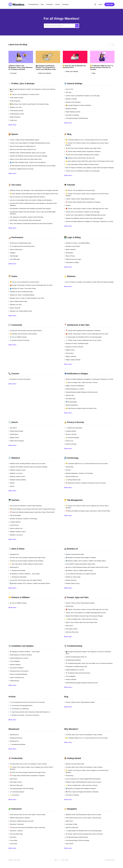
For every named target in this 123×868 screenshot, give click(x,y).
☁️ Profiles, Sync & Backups (44, 73)
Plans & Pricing (69, 256)
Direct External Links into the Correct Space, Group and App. (27, 815)
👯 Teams (13, 276)
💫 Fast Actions (14, 795)
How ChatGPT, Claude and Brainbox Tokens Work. (80, 564)
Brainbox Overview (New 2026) (74, 554)
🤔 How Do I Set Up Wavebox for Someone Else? (74, 67)
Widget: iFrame (69, 350)
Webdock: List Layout (16, 473)
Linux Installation (14, 661)
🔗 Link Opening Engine (16, 792)
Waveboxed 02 (14, 554)
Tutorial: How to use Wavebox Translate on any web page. (82, 96)
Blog (42, 4)
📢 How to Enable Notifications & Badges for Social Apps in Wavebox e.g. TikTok (89, 221)
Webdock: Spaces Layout (17, 476)
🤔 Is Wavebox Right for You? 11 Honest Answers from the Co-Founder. (102, 68)
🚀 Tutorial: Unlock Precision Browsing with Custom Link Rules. (84, 834)
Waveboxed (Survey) (15, 738)
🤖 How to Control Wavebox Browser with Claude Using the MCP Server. (86, 567)
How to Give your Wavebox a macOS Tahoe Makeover (25, 506)
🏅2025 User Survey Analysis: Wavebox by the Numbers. (82, 155)
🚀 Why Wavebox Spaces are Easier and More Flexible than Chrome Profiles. (32, 166)
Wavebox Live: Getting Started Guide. (20, 311)
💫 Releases (70, 276)
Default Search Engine (16, 431)
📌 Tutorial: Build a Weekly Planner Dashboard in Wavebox (82, 151)
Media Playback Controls (72, 112)
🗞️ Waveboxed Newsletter (17, 570)
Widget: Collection (70, 356)
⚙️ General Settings (73, 84)
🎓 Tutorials (70, 185)
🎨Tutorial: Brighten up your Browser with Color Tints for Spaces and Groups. (32, 509)
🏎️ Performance (16, 237)
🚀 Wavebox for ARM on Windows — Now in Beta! (24, 574)
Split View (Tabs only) (71, 632)
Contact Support (65, 860)
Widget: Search (14, 438)
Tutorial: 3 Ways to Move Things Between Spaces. (24, 140)
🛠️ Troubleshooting (73, 646)
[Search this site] (95, 4)
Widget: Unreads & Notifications (74, 386)
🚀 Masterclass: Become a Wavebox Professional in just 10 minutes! (85, 483)
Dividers (12, 483)
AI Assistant (49, 4)
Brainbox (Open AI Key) (72, 583)
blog (66, 697)
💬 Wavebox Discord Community (19, 340)
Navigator (12, 253)
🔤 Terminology (71, 458)
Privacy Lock (69, 441)
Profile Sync (13, 120)
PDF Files (68, 92)
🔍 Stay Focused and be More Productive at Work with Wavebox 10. (29, 712)
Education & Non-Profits (72, 246)
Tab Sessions (69, 353)
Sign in (101, 4)
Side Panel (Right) (15, 515)
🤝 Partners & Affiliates (19, 597)
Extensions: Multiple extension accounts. (21, 169)
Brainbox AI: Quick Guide (72, 577)
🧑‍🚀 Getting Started (73, 758)
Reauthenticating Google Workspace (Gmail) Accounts (81, 392)
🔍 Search (13, 422)
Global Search (13, 434)
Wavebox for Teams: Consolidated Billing (77, 243)
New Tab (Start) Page (16, 834)
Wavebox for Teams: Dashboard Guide (21, 292)
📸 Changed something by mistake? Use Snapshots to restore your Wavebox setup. (46, 68)
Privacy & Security (70, 434)
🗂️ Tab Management (73, 500)
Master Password (14, 117)
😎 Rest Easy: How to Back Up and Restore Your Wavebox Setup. (29, 104)
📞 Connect (14, 374)
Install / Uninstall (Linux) (16, 677)
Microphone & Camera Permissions (20, 379)
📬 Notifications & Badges (76, 374)
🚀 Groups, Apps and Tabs (76, 597)
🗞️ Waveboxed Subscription (73, 428)
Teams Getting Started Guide (18, 301)
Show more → (13, 125)
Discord (58, 4)
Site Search (13, 428)
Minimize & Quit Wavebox (72, 102)
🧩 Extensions (15, 809)
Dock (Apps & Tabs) (71, 629)
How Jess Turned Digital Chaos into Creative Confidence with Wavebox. (30, 200)
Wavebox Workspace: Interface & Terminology (78, 473)
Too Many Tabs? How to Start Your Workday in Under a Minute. (83, 735)
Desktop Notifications (71, 405)
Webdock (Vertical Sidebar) (17, 480)
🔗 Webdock (14, 458)
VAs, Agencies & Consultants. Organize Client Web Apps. (26, 217)
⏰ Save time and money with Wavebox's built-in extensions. (27, 827)
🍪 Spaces (13, 134)
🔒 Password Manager (72, 438)
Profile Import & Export (16, 98)
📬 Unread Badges (70, 402)
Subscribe (109, 4)
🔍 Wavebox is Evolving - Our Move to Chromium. (24, 715)
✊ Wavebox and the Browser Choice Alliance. (23, 334)
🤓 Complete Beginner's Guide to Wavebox (78, 105)
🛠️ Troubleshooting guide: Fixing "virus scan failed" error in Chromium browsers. (89, 663)
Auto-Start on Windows (72, 115)
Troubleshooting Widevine (73, 660)
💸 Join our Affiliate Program (18, 337)
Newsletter (65, 4)
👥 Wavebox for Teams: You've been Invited (22, 288)
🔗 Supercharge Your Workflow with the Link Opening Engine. (83, 337)
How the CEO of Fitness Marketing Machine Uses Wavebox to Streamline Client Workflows (33, 204)
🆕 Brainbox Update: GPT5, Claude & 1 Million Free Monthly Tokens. (29, 583)
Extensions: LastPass (16, 831)
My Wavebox (69, 253)
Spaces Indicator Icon (71, 476)
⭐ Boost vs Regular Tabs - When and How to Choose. (81, 382)
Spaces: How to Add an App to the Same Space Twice (25, 159)
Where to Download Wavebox (18, 674)
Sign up (56, 860)
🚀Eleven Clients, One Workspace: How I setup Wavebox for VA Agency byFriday (20, 68)
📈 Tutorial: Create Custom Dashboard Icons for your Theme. (83, 340)
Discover (67, 205)
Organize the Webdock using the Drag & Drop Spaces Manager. (28, 156)
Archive (12, 697)
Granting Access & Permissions (18, 671)
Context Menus (14, 525)
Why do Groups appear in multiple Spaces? (22, 146)
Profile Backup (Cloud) (16, 111)
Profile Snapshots (14, 101)
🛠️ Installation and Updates (21, 646)
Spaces (11, 486)
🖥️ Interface (14, 500)
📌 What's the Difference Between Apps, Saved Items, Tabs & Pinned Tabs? (32, 512)
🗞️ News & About (16, 549)
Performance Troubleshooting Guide (20, 243)
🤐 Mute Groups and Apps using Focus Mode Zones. (80, 408)
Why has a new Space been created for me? (22, 149)
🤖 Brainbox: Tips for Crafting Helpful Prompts (78, 570)
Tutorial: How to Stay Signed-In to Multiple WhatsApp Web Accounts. (29, 143)
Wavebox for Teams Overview (74, 347)
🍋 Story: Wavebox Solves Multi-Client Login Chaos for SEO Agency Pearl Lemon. (89, 161)
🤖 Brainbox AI (71, 549)
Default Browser (14, 681)
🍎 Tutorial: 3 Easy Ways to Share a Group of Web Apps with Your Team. (86, 209)
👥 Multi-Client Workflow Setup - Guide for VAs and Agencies (27, 162)
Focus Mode (13, 840)
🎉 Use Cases (13, 73)
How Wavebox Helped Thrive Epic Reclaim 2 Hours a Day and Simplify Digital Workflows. (32, 213)
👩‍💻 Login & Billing (72, 237)
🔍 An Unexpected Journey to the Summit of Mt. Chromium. (27, 702)
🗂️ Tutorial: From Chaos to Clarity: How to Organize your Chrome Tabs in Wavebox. (86, 144)
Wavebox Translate (71, 99)
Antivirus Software (15, 665)
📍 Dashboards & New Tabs (77, 325)
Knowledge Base (33, 4)
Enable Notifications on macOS (74, 389)
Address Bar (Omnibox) (16, 441)
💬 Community (15, 325)
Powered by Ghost (110, 860)
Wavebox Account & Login (73, 259)
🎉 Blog (93, 73)
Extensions (12, 837)
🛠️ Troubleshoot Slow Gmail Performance (22, 246)
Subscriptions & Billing (71, 262)
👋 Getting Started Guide (72, 480)
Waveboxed (14, 729)
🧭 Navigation (71, 809)
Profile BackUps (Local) (16, 114)
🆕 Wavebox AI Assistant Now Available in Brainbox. (80, 558)
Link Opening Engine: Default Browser (76, 118)
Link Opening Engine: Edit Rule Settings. (21, 788)
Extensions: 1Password (16, 824)
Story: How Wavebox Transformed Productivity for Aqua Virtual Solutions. (31, 223)
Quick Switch (69, 844)
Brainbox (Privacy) (70, 444)
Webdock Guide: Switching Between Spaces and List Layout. (27, 153)
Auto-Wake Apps (14, 259)
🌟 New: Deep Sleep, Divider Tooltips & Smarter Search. (82, 164)
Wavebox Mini (69, 395)
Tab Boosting (69, 467)
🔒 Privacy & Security (74, 422)
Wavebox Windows (70, 109)
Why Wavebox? (71, 729)
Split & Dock (68, 626)
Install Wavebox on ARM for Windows (20, 655)
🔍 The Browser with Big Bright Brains (20, 705)
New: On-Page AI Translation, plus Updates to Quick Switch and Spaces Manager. (89, 168)
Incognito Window (70, 431)
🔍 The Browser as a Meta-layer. (19, 709)
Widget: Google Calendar (72, 360)
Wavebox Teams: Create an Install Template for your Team (26, 298)
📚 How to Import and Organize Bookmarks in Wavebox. (81, 792)
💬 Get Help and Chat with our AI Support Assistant (80, 574)
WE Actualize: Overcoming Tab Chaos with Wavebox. (25, 220)
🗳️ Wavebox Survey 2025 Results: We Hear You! (79, 158)
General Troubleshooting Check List (75, 657)
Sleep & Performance (16, 249)
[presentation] (110, 44)
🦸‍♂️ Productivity (16, 758)
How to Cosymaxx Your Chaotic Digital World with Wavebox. (27, 197)
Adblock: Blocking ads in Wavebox (19, 818)
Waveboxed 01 (14, 567)
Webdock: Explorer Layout (17, 470)
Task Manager (13, 256)
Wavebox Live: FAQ (15, 107)
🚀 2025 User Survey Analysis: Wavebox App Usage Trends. (83, 148)
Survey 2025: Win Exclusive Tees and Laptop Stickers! (25, 331)
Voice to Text (69, 89)
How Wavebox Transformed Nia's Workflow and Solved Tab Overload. (30, 209)
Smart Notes (13, 844)
